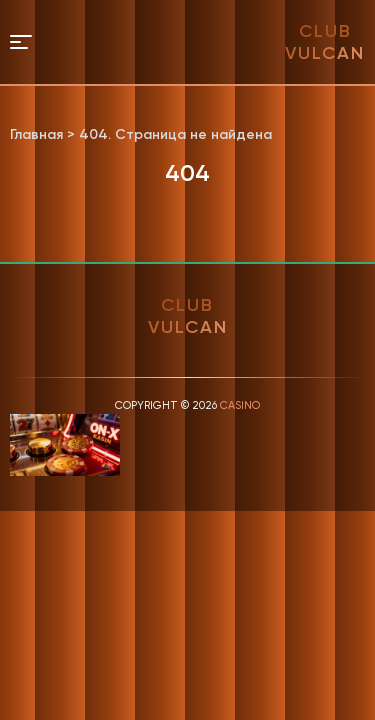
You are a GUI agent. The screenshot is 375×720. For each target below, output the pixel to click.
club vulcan (325, 42)
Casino (240, 405)
